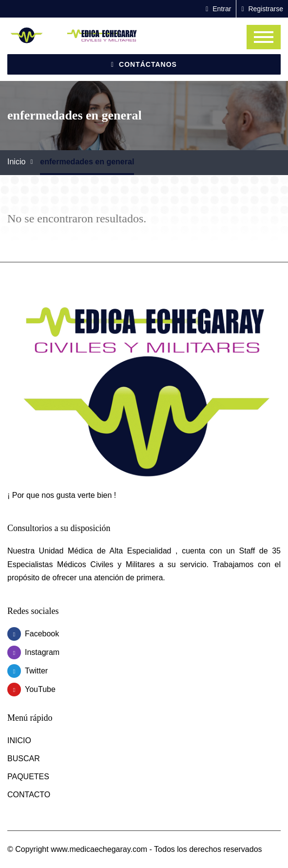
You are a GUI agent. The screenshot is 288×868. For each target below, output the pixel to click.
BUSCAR (24, 759)
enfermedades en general (87, 162)
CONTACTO (29, 795)
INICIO (19, 740)
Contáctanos (144, 64)
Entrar (218, 9)
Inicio (16, 162)
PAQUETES (28, 777)
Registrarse (262, 9)
